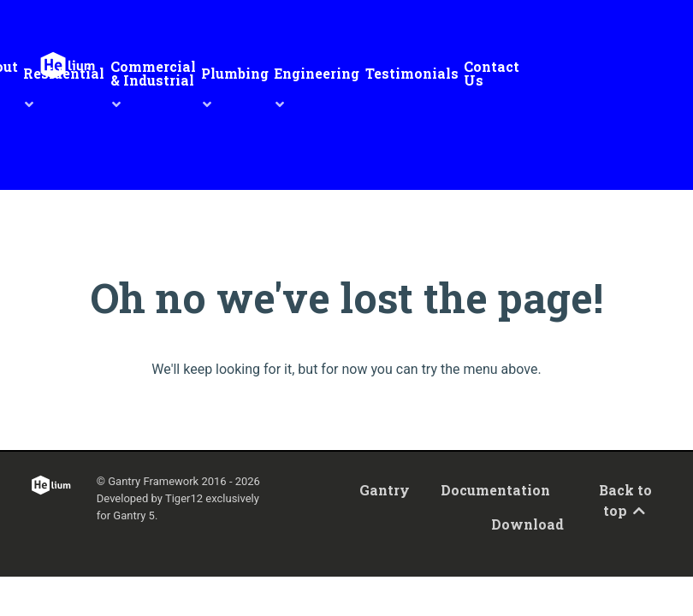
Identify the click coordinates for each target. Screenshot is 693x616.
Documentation (495, 490)
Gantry (385, 490)
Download (527, 524)
